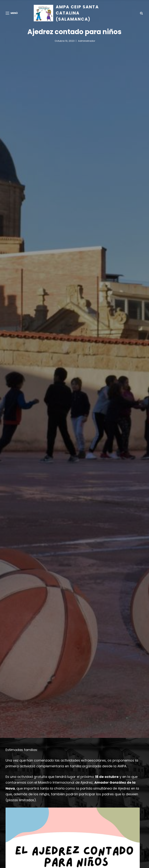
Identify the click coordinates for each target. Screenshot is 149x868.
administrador (87, 41)
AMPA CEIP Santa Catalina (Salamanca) (77, 13)
